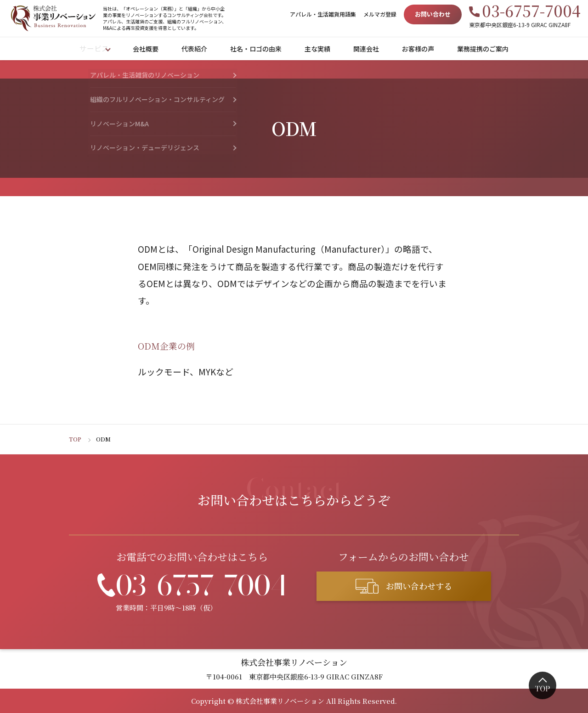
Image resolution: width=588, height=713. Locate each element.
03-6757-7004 (531, 11)
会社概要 (147, 49)
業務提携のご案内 (484, 49)
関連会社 (367, 49)
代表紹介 (196, 49)
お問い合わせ (433, 14)
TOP (75, 439)
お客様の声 (419, 49)
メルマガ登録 (380, 14)
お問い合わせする (419, 586)
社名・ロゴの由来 (257, 49)
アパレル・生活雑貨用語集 (323, 14)
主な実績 (319, 49)
